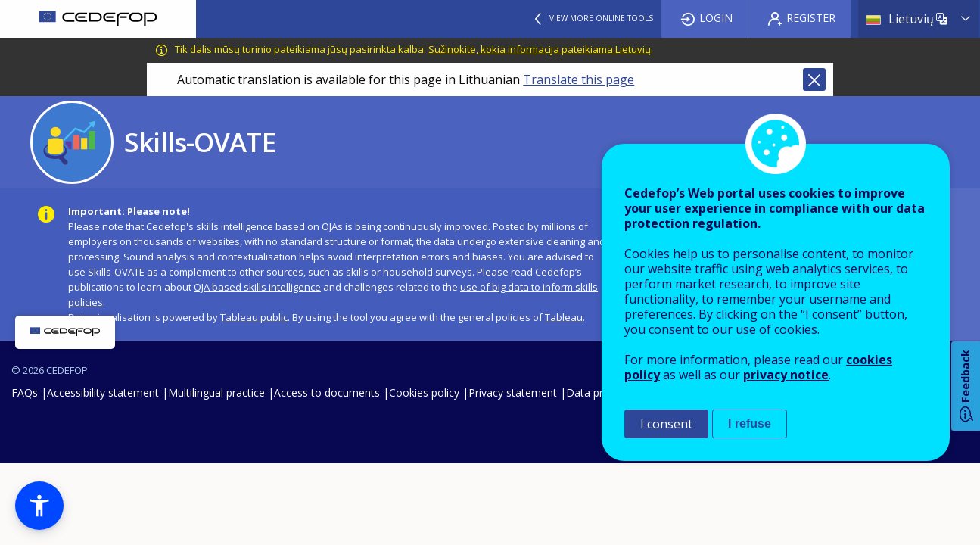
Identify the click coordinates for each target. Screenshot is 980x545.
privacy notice (786, 375)
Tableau (564, 317)
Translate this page (579, 79)
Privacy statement (513, 392)
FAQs (25, 392)
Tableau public (254, 317)
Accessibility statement (103, 392)
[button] (39, 506)
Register (811, 18)
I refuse (750, 424)
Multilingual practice (216, 392)
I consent (666, 424)
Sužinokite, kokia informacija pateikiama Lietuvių (540, 49)
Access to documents (327, 392)
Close (814, 79)
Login (716, 18)
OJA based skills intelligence (257, 287)
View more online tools (601, 18)
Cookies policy (424, 392)
